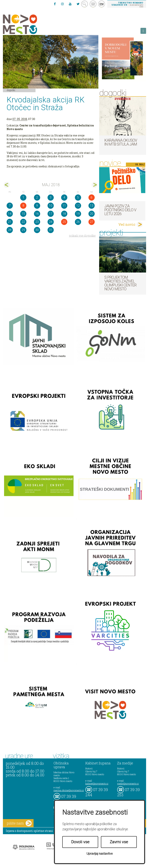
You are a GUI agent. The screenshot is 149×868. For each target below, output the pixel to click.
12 (78, 206)
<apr (7, 185)
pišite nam (19, 823)
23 (37, 222)
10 (51, 206)
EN (102, 4)
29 (23, 230)
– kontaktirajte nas (127, 4)
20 (92, 214)
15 (23, 214)
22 (23, 222)
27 (92, 222)
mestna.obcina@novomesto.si (69, 790)
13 (92, 206)
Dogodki (11, 90)
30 (37, 230)
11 (64, 206)
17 (51, 214)
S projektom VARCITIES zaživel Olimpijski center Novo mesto (120, 283)
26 (78, 222)
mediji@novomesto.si (128, 784)
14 (10, 214)
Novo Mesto (29, 24)
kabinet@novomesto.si (97, 784)
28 (10, 230)
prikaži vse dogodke (82, 236)
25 (64, 222)
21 (10, 222)
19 (78, 214)
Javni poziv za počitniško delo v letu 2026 (120, 210)
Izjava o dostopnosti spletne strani (29, 831)
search (84, 4)
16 (37, 214)
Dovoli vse (80, 842)
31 (51, 230)
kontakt (93, 4)
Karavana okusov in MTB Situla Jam (121, 142)
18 (64, 214)
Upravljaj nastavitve (100, 854)
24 (51, 222)
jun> (95, 185)
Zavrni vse (119, 842)
